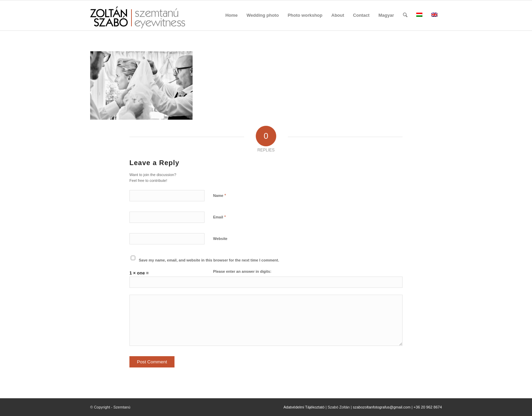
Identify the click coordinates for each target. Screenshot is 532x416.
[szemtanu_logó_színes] (138, 20)
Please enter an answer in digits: (242, 271)
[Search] (405, 15)
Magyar (386, 15)
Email (219, 217)
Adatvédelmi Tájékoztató (304, 407)
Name (220, 195)
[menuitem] (232, 15)
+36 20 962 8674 (428, 407)
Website (220, 239)
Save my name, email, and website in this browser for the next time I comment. (209, 260)
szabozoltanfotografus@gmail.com (382, 407)
